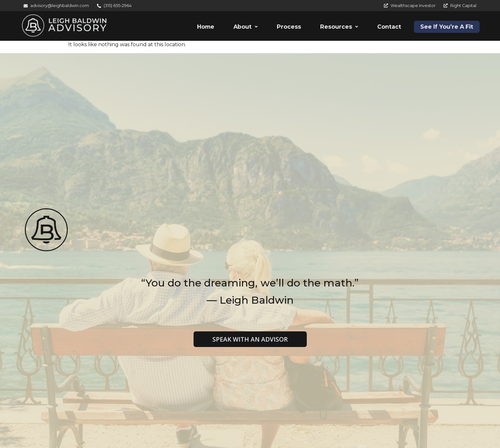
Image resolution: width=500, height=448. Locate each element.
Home (206, 27)
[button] (246, 27)
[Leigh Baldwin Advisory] (64, 26)
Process (289, 27)
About (246, 27)
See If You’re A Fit (447, 27)
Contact (389, 27)
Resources (339, 27)
